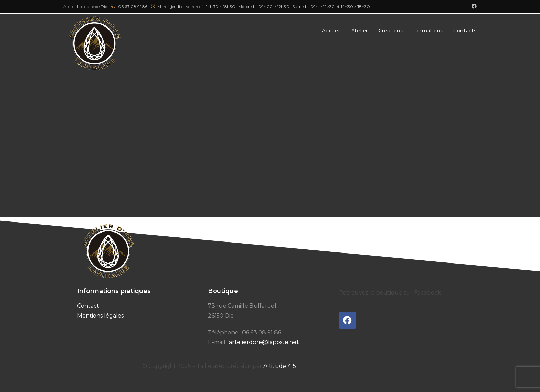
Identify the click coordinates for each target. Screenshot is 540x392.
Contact (88, 306)
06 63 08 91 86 (262, 333)
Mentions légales (100, 316)
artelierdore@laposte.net (264, 342)
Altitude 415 (280, 366)
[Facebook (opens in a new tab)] (473, 7)
